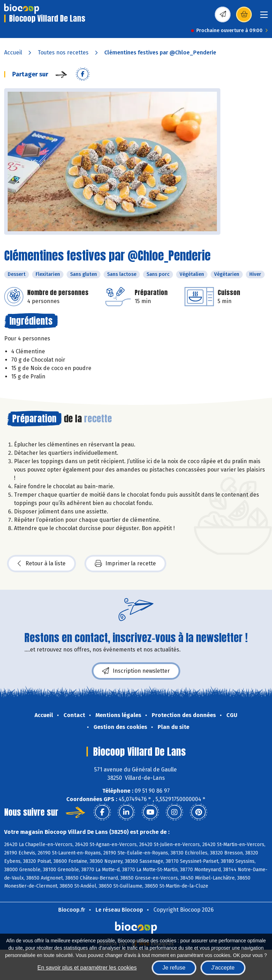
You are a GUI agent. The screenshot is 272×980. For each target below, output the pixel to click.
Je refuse (174, 968)
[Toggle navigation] (264, 17)
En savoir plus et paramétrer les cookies (87, 968)
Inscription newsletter (136, 671)
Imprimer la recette (125, 564)
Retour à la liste (41, 564)
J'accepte (223, 968)
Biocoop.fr (72, 910)
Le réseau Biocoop (119, 910)
